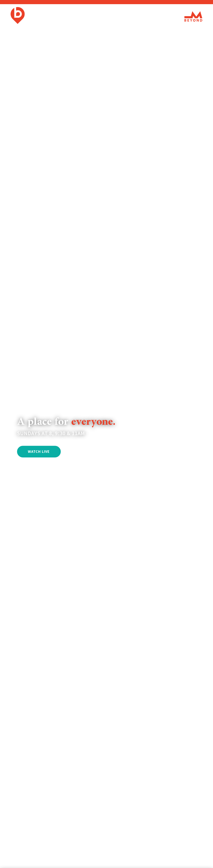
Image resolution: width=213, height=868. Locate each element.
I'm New (82, 17)
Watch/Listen (108, 17)
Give (174, 17)
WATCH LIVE (39, 451)
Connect (155, 17)
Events (134, 17)
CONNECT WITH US (89, 451)
